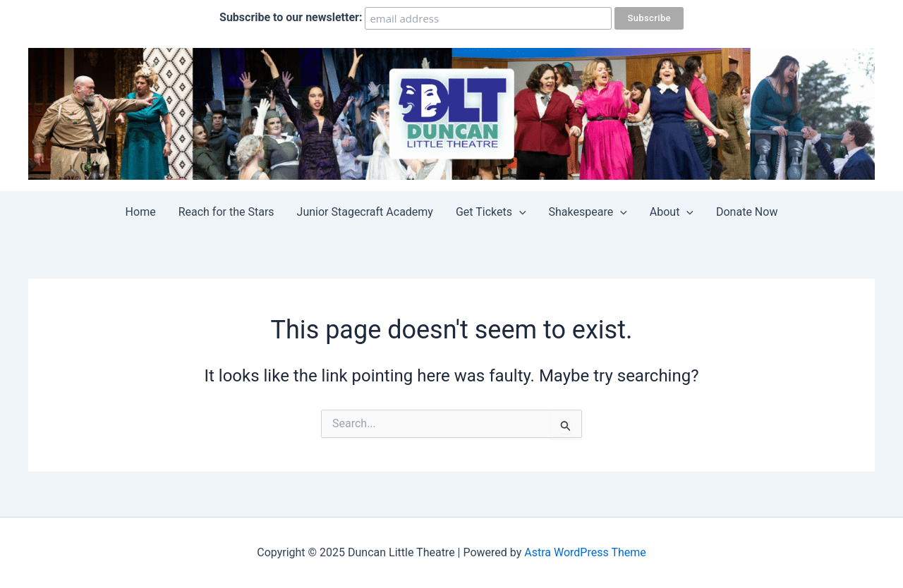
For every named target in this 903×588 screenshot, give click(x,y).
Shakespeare (588, 212)
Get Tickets (491, 212)
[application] (519, 212)
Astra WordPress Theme (585, 552)
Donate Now (747, 212)
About (672, 212)
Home (141, 212)
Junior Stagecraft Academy (365, 212)
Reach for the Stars (226, 212)
